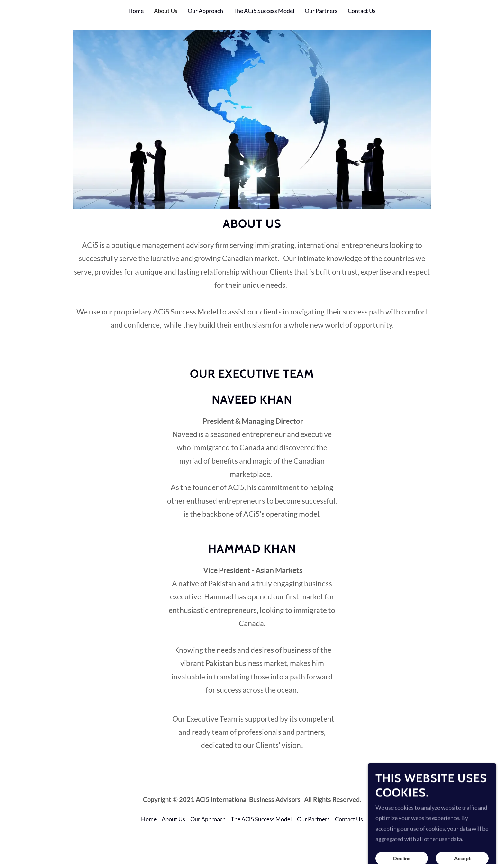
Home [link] (136, 11)
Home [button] (149, 819)
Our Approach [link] (205, 11)
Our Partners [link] (321, 11)
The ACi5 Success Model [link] (264, 11)
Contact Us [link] (362, 11)
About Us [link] (166, 11)
